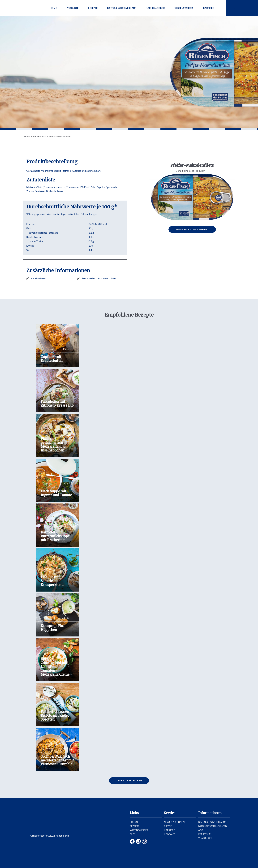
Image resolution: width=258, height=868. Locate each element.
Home (53, 8)
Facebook (132, 841)
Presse (168, 826)
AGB (201, 830)
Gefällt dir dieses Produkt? (190, 171)
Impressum (205, 834)
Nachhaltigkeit (155, 8)
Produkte (72, 8)
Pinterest (144, 841)
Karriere (209, 8)
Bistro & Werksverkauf (122, 8)
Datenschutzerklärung (213, 822)
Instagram (138, 841)
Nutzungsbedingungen (213, 826)
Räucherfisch (40, 136)
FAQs (133, 834)
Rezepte (93, 8)
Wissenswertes (184, 8)
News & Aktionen (174, 822)
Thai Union (205, 838)
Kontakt (169, 834)
